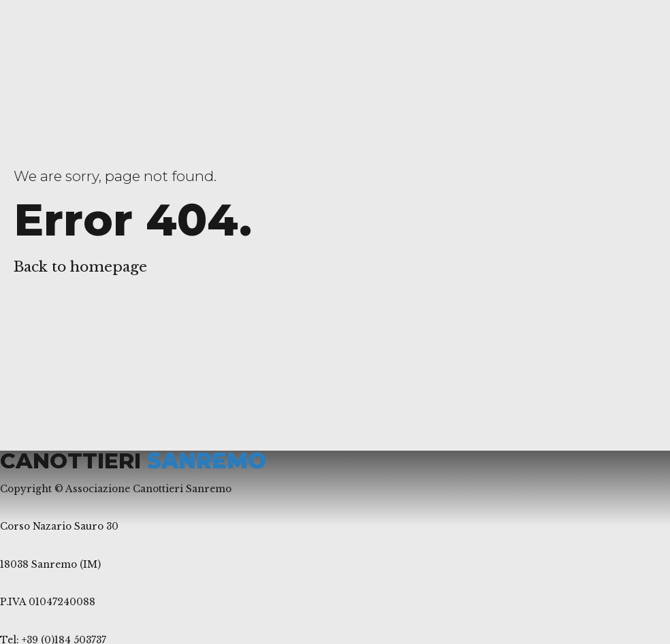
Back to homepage (80, 267)
